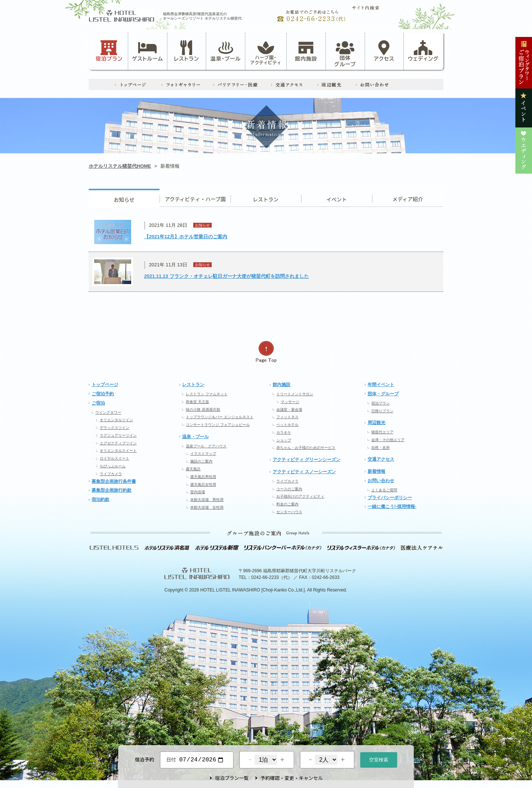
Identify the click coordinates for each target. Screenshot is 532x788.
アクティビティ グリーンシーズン (306, 460)
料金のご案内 (287, 504)
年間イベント (381, 385)
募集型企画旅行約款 (112, 490)
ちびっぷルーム (113, 466)
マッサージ (290, 402)
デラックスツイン (115, 428)
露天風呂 (193, 469)
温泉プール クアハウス (206, 446)
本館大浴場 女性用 (207, 507)
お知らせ (124, 198)
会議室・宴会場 (289, 410)
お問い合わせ (381, 481)
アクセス (384, 51)
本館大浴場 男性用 (207, 500)
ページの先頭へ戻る (266, 352)
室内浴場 (198, 492)
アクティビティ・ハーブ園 (195, 198)
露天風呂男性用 (203, 477)
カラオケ (284, 432)
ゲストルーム (147, 51)
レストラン (187, 51)
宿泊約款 (100, 499)
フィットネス (287, 417)
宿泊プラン (109, 51)
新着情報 (376, 471)
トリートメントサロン (295, 394)
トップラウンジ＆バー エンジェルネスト (220, 417)
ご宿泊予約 (103, 394)
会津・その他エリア (388, 440)
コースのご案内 (289, 489)
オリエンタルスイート (118, 451)
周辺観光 (376, 423)
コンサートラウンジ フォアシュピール (218, 425)
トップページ (105, 385)
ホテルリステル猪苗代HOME (120, 166)
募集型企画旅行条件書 (114, 481)
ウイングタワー (108, 412)
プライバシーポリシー (390, 498)
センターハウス (289, 512)
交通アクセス (381, 459)
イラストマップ (203, 453)
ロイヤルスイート (115, 458)
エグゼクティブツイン (118, 443)
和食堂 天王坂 (197, 402)
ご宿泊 (98, 403)
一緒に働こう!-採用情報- (392, 506)
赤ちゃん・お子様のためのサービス (306, 448)
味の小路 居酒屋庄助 (203, 410)
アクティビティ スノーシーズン (304, 472)
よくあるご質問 (384, 490)
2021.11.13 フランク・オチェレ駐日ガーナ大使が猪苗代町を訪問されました (226, 276)
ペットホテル (287, 425)
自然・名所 (381, 448)
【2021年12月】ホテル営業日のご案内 (186, 237)
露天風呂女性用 (203, 485)
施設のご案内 (201, 461)
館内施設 (306, 51)
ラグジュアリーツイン (118, 435)
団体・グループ (383, 394)
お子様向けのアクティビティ (300, 496)
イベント (337, 198)
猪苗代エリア (382, 432)
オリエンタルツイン (116, 420)
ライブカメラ (111, 474)
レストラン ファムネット (207, 394)
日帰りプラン (382, 411)
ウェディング (423, 51)
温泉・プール (226, 51)
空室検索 (379, 759)
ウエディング (408, 198)
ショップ (284, 440)
